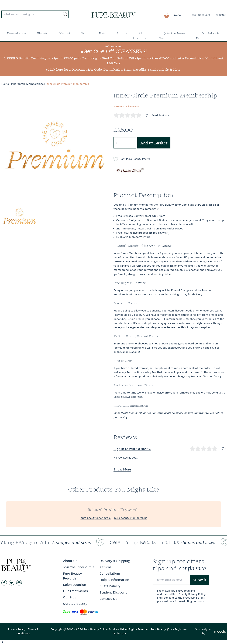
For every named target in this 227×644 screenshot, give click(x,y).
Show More (122, 469)
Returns (106, 567)
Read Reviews (160, 115)
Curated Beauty (75, 604)
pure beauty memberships (131, 518)
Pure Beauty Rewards (72, 576)
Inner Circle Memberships (27, 84)
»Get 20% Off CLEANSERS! (114, 51)
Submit (200, 580)
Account (221, 15)
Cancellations (110, 573)
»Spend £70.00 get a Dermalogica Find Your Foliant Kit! (93, 58)
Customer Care (201, 15)
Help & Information (114, 580)
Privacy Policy (17, 629)
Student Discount (113, 592)
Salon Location (75, 585)
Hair (102, 33)
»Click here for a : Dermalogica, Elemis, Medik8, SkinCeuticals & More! (114, 70)
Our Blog (70, 597)
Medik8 (64, 33)
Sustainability (110, 586)
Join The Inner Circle (79, 567)
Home (5, 84)
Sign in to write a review (132, 449)
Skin (84, 33)
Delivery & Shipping (115, 561)
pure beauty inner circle (96, 518)
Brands (122, 33)
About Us (70, 561)
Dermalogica (16, 33)
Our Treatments (75, 591)
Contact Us (108, 599)
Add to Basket (154, 143)
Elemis (42, 33)
